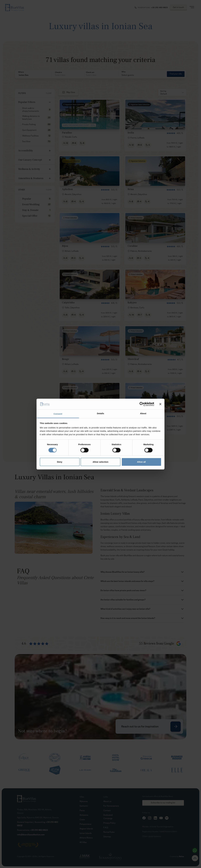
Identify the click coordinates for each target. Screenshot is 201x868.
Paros (82, 810)
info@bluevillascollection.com (31, 835)
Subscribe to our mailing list (163, 803)
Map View (71, 92)
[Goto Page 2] (122, 444)
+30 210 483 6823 (39, 830)
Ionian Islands (86, 833)
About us (107, 801)
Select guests (128, 75)
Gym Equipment (29, 130)
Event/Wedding (31, 204)
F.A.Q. (106, 827)
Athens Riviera (86, 838)
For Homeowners (111, 806)
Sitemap (107, 837)
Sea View (26, 141)
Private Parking (29, 124)
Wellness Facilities (30, 136)
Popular (27, 199)
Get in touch (178, 7)
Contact (107, 810)
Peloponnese (86, 824)
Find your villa (176, 74)
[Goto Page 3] (129, 444)
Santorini (84, 806)
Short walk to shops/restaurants (31, 110)
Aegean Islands (86, 829)
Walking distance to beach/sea (31, 117)
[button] (33, 75)
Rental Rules (109, 832)
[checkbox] (20, 110)
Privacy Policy (109, 823)
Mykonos (84, 801)
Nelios (181, 856)
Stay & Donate (30, 210)
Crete (82, 819)
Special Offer (30, 216)
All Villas (83, 842)
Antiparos (84, 815)
